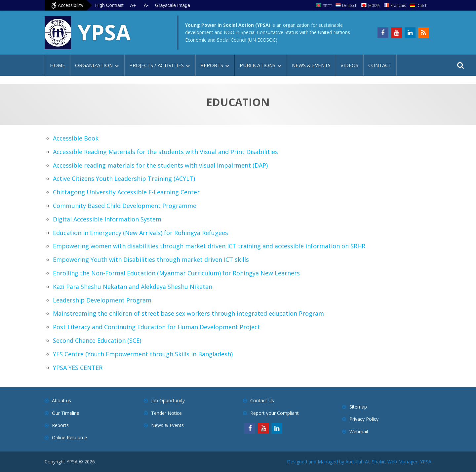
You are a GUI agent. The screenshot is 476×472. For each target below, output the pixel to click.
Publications (258, 65)
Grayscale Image (173, 5)
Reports (212, 65)
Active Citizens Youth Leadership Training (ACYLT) (124, 178)
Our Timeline (66, 413)
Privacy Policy (364, 419)
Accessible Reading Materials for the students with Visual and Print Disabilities (165, 152)
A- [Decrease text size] (146, 5)
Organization (94, 65)
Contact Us (262, 400)
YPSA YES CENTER (78, 368)
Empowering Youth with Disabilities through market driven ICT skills (151, 259)
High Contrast (109, 5)
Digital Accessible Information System (107, 219)
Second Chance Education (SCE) (97, 340)
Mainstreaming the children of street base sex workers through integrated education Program (188, 313)
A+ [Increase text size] (133, 5)
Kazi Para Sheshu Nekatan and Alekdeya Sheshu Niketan (133, 287)
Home (58, 65)
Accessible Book (76, 138)
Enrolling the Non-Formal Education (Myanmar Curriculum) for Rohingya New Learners (176, 273)
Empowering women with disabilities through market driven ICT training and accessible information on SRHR (209, 246)
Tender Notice (166, 413)
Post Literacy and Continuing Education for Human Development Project (157, 327)
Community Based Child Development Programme (125, 206)
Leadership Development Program (102, 300)
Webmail (359, 432)
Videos (349, 65)
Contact (380, 65)
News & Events (311, 65)
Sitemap (358, 407)
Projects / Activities (157, 65)
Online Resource (69, 437)
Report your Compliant (275, 413)
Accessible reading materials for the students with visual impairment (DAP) (160, 165)
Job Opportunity (168, 400)
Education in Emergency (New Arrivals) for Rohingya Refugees (140, 233)
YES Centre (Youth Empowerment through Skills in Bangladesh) (143, 354)
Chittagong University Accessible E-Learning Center (126, 192)
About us (61, 400)
